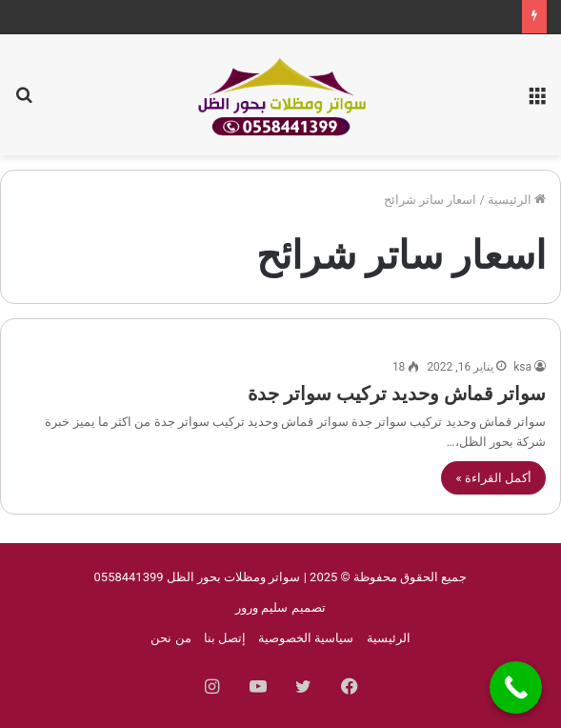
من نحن (170, 638)
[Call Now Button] (516, 688)
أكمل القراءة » (493, 478)
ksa (522, 367)
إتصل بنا (225, 638)
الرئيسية (517, 200)
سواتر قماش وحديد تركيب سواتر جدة (397, 394)
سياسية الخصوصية (306, 638)
